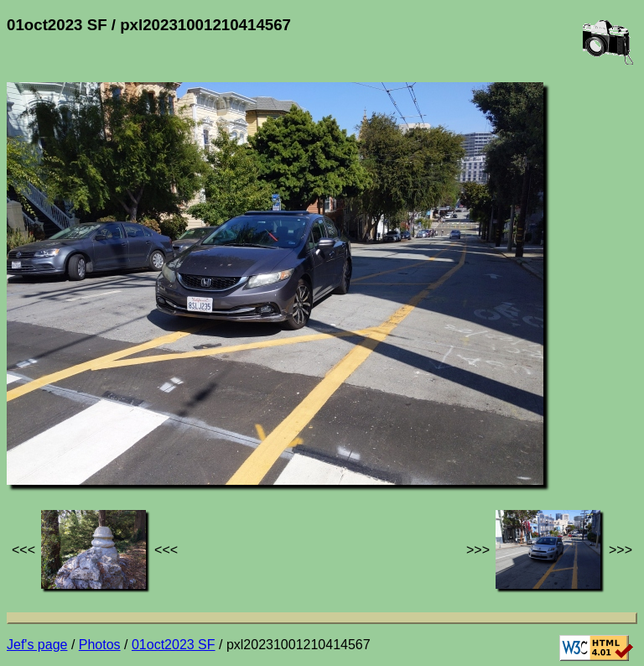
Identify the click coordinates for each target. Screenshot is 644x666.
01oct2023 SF (174, 645)
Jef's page (37, 645)
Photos (100, 645)
